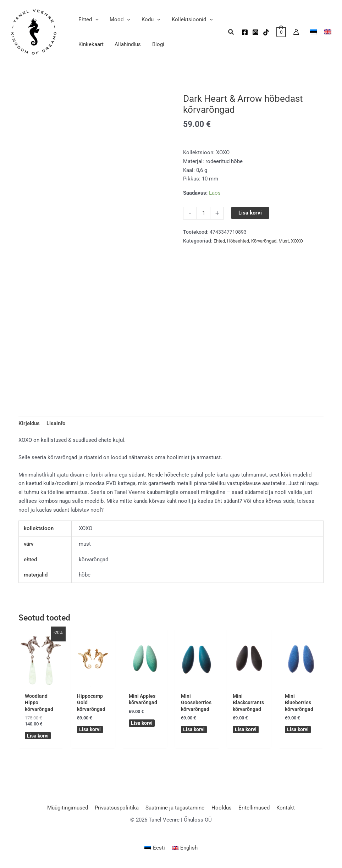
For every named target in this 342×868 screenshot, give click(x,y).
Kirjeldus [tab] (29, 424)
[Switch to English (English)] (185, 850)
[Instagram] (255, 32)
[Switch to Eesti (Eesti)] (155, 850)
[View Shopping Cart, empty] (281, 32)
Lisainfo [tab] (56, 424)
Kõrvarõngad (269, 241)
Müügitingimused (71, 809)
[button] (95, 20)
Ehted (220, 241)
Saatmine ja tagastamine (176, 809)
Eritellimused (252, 809)
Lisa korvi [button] (38, 737)
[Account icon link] (296, 32)
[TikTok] (266, 32)
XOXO (306, 241)
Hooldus (221, 809)
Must (292, 241)
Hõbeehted (241, 241)
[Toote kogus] (203, 213)
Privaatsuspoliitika (119, 809)
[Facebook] (245, 32)
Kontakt (282, 809)
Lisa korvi (250, 213)
